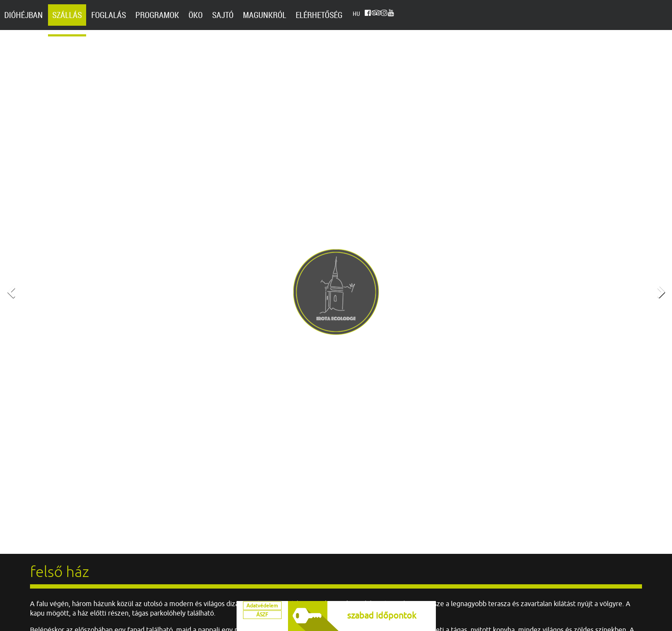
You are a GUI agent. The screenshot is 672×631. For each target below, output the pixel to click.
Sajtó (223, 15)
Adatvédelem (262, 610)
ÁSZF (262, 622)
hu (356, 15)
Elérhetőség (319, 15)
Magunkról (265, 15)
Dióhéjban (24, 15)
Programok (157, 15)
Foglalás (109, 15)
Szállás (67, 15)
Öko (196, 15)
